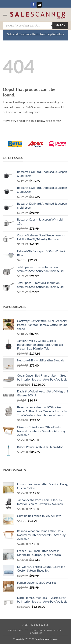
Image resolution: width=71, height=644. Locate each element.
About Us (36, 633)
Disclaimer (54, 630)
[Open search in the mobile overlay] (35, 26)
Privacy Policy (18, 630)
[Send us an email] (39, 5)
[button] (5, 14)
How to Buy (37, 630)
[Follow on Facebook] (33, 5)
